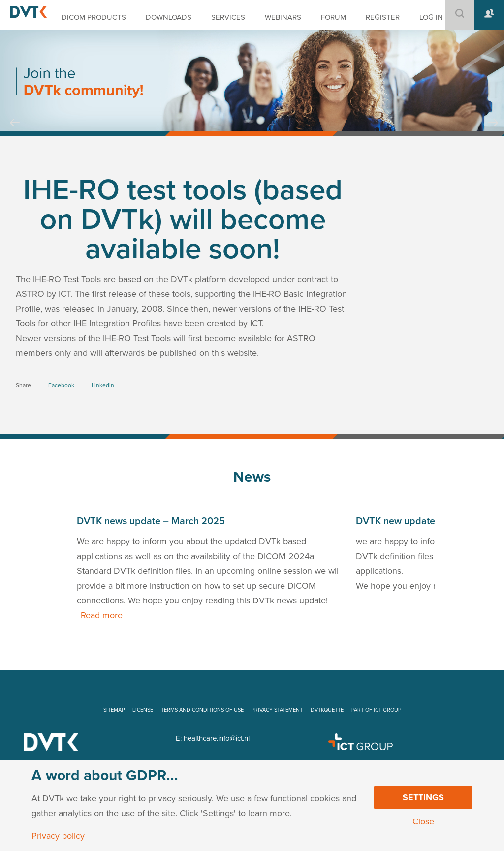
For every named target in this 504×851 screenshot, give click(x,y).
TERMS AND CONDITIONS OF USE (202, 710)
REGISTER (383, 17)
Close (423, 821)
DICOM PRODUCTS (94, 17)
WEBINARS (283, 17)
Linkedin (103, 385)
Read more (102, 615)
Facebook (61, 385)
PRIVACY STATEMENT (277, 710)
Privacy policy (58, 836)
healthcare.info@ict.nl (217, 738)
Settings (423, 797)
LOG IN (431, 17)
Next (493, 132)
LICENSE (143, 710)
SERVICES (228, 17)
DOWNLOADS (169, 17)
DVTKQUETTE (327, 710)
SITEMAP (114, 710)
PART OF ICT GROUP (376, 710)
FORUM (333, 17)
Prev (15, 132)
